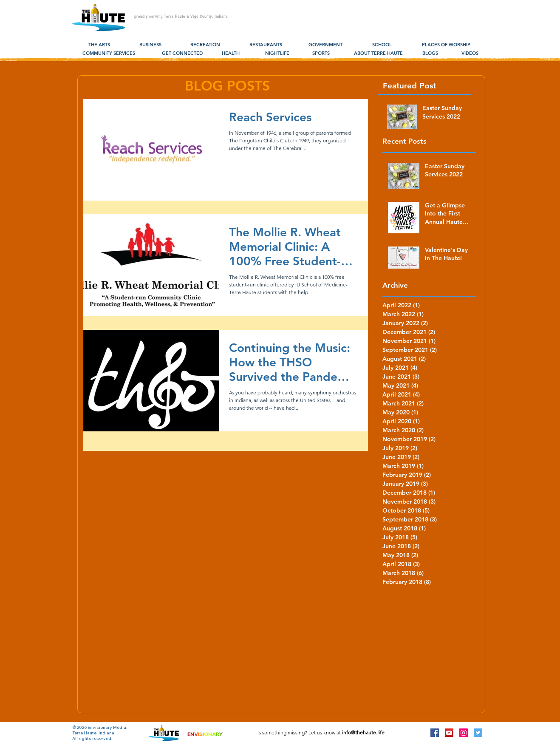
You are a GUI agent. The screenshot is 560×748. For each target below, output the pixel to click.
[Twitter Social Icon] (478, 733)
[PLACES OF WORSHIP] (446, 45)
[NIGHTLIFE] (277, 54)
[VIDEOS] (470, 54)
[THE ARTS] (99, 45)
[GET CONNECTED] (182, 54)
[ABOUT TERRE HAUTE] (378, 54)
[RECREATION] (205, 45)
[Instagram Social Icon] (464, 733)
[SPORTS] (321, 54)
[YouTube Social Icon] (449, 733)
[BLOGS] (430, 54)
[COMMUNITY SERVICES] (109, 54)
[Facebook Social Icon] (435, 733)
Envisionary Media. (107, 727)
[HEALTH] (231, 54)
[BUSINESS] (150, 45)
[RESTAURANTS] (266, 45)
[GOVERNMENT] (325, 45)
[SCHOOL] (382, 45)
